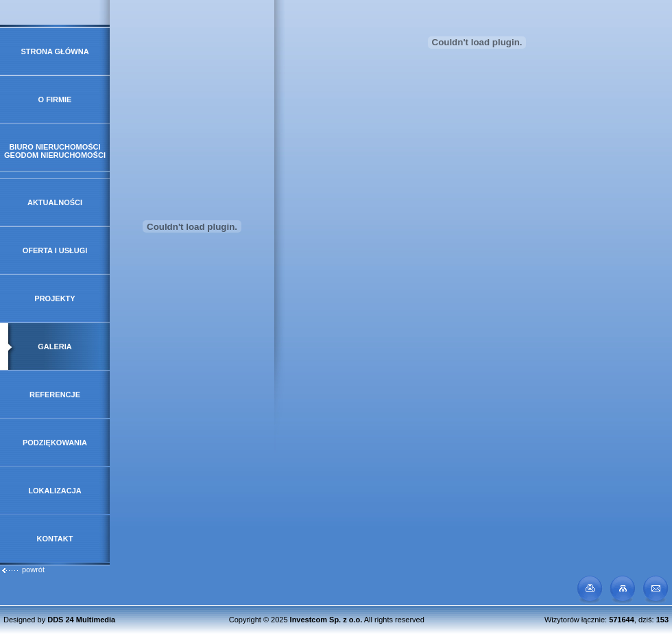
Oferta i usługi (55, 250)
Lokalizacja (55, 491)
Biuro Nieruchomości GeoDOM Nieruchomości (55, 151)
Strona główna (55, 51)
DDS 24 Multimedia (81, 620)
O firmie (55, 99)
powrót (23, 570)
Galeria (55, 347)
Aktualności (55, 202)
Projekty (55, 298)
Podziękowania (55, 443)
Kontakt (55, 539)
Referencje (55, 395)
